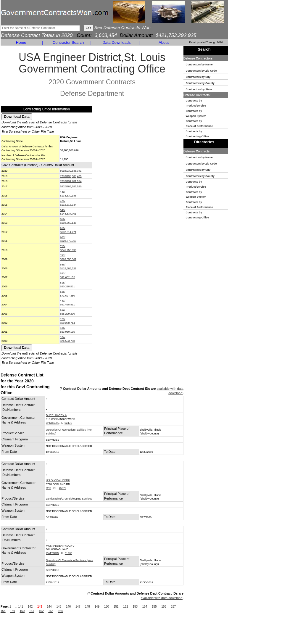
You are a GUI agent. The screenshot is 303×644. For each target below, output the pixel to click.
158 (3, 611)
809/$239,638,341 (71, 171)
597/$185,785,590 (71, 186)
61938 (69, 553)
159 (13, 611)
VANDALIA (52, 423)
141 (21, 607)
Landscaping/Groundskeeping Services (69, 499)
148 (87, 607)
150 (107, 607)
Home (21, 42)
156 (164, 607)
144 (49, 607)
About (164, 42)
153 (135, 607)
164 (61, 611)
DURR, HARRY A (56, 415)
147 (78, 607)
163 (51, 611)
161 (32, 611)
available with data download (162, 598)
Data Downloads (116, 42)
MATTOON (52, 553)
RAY (49, 488)
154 (145, 607)
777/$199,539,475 (71, 176)
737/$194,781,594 (71, 181)
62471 (68, 423)
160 (22, 611)
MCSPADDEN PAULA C (60, 546)
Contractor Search (68, 42)
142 (30, 607)
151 (116, 607)
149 (97, 607)
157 (173, 607)
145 (59, 607)
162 (41, 611)
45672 (63, 488)
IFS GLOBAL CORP (58, 480)
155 (154, 607)
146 (69, 607)
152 (126, 607)
